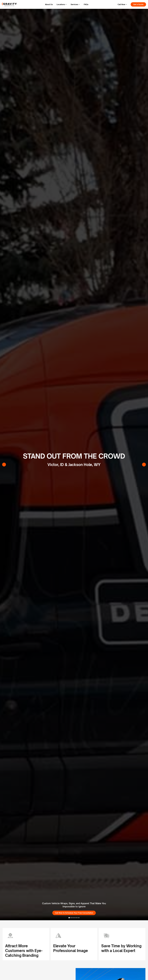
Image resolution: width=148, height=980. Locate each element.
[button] (62, 4)
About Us (49, 4)
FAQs (86, 4)
